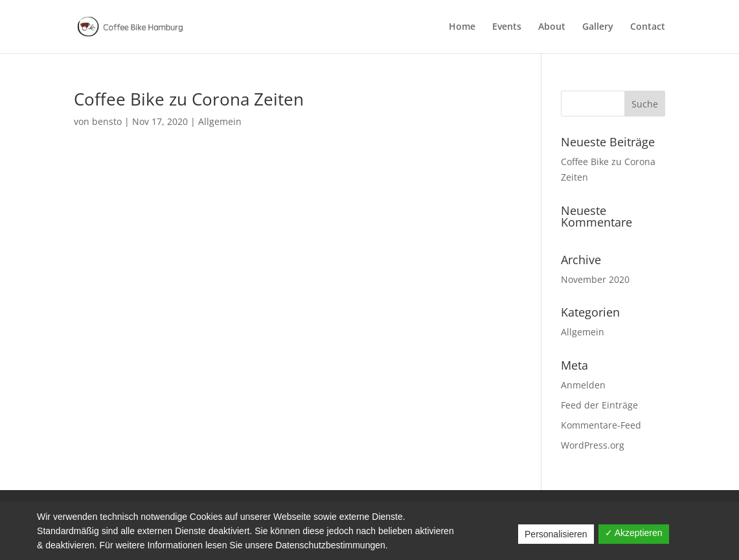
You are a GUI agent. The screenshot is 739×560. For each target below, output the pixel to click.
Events (507, 27)
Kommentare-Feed (601, 425)
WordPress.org (593, 445)
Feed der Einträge (599, 405)
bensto (107, 121)
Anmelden (583, 385)
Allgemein (220, 121)
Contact (648, 27)
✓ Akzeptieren (634, 533)
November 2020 (595, 279)
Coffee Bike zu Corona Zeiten (189, 99)
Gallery (598, 27)
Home (462, 27)
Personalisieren (556, 534)
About (552, 27)
